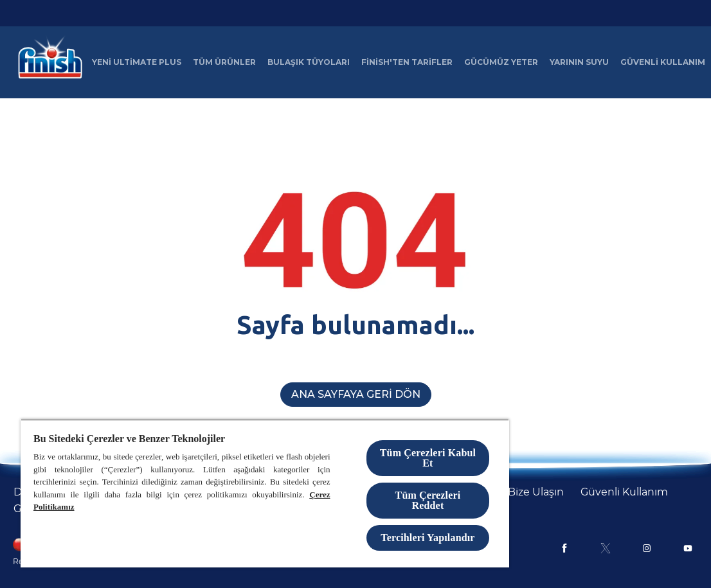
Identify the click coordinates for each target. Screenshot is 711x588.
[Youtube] (688, 548)
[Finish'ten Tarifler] (407, 62)
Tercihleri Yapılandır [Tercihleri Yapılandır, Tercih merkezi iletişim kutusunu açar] (428, 538)
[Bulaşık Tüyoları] (309, 62)
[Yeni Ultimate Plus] (137, 62)
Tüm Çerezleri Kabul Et (428, 458)
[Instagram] (647, 548)
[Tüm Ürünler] (224, 62)
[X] (606, 548)
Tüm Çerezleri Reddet (428, 500)
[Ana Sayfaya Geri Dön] (356, 395)
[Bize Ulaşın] (536, 492)
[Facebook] (564, 548)
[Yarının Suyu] (579, 62)
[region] (265, 493)
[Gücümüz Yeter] (501, 62)
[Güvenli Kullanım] (663, 62)
